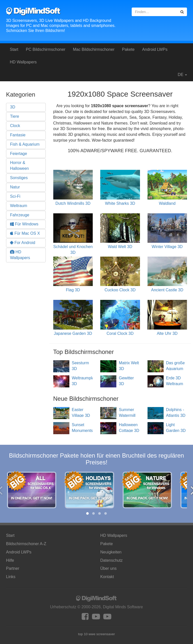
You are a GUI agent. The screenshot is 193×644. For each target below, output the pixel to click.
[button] (87, 513)
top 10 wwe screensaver (97, 634)
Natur (15, 187)
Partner (13, 568)
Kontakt (107, 577)
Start (14, 49)
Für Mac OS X (25, 233)
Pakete (128, 49)
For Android (23, 243)
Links (11, 577)
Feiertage (19, 154)
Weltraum (19, 206)
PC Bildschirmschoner (46, 49)
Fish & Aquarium (25, 144)
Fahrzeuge (20, 215)
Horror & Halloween (19, 166)
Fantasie (18, 135)
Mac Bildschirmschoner (94, 49)
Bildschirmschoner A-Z (26, 544)
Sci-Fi (15, 196)
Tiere (15, 116)
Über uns (108, 568)
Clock (15, 126)
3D (13, 107)
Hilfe (10, 560)
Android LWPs (155, 49)
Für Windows (24, 224)
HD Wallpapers (23, 62)
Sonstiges (19, 178)
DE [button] (180, 75)
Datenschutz (111, 560)
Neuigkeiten (111, 552)
